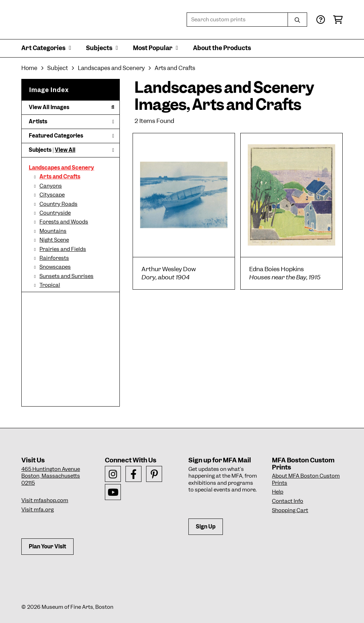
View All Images (71, 107)
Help (278, 492)
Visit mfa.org (38, 510)
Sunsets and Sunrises (66, 276)
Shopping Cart (290, 510)
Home (29, 68)
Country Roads (58, 204)
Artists (71, 122)
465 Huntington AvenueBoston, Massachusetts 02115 (51, 476)
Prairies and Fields (63, 249)
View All (65, 150)
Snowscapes (55, 267)
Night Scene (54, 240)
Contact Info (288, 501)
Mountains (53, 231)
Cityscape (52, 195)
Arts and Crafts (60, 177)
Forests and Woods (64, 222)
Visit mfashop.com (45, 500)
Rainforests (54, 258)
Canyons (51, 186)
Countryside (55, 213)
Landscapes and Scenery (61, 168)
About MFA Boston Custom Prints (306, 479)
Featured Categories (71, 136)
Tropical (50, 285)
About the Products (222, 48)
